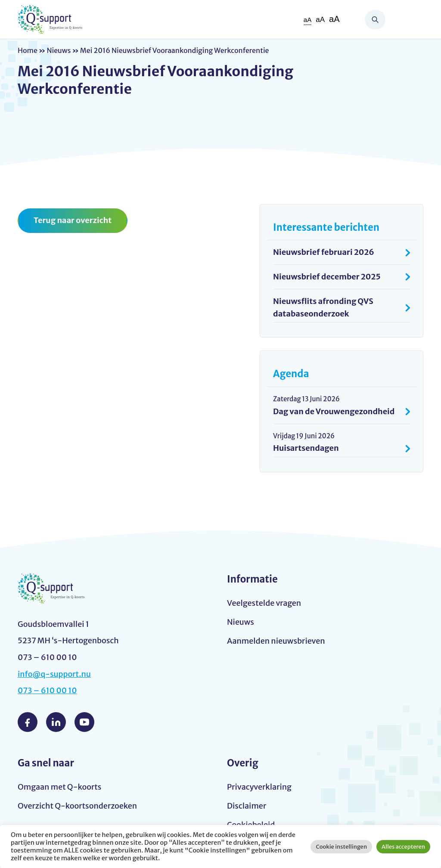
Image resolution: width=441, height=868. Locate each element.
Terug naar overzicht (73, 220)
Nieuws (59, 50)
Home (28, 50)
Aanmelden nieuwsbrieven (276, 641)
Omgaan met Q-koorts (59, 787)
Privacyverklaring (259, 787)
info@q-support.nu (54, 674)
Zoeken (375, 20)
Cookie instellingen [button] (341, 847)
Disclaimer (247, 806)
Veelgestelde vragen (264, 603)
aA (307, 20)
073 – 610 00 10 (47, 690)
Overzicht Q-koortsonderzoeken (77, 806)
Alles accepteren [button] (403, 847)
